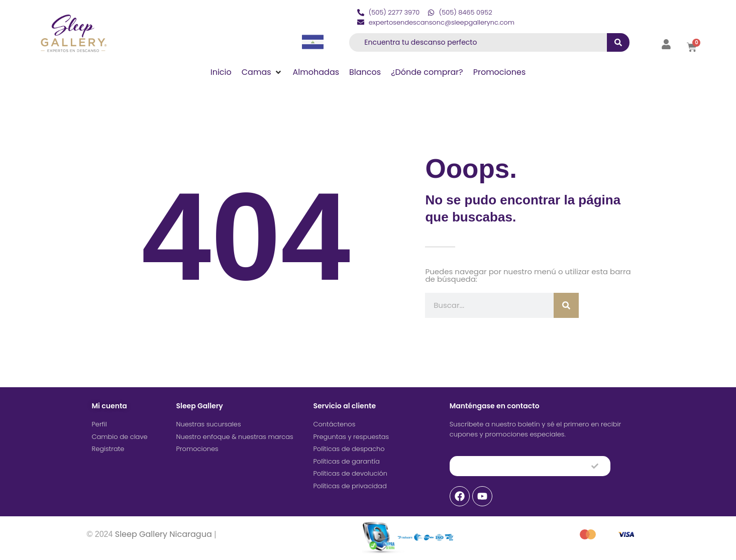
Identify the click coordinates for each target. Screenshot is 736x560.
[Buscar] (566, 305)
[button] (262, 72)
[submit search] (618, 42)
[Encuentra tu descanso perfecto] (476, 42)
